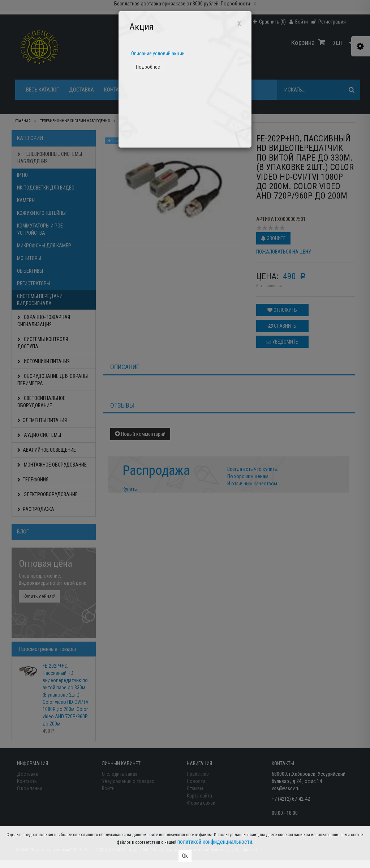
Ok (185, 856)
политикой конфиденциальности (215, 842)
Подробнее (148, 67)
